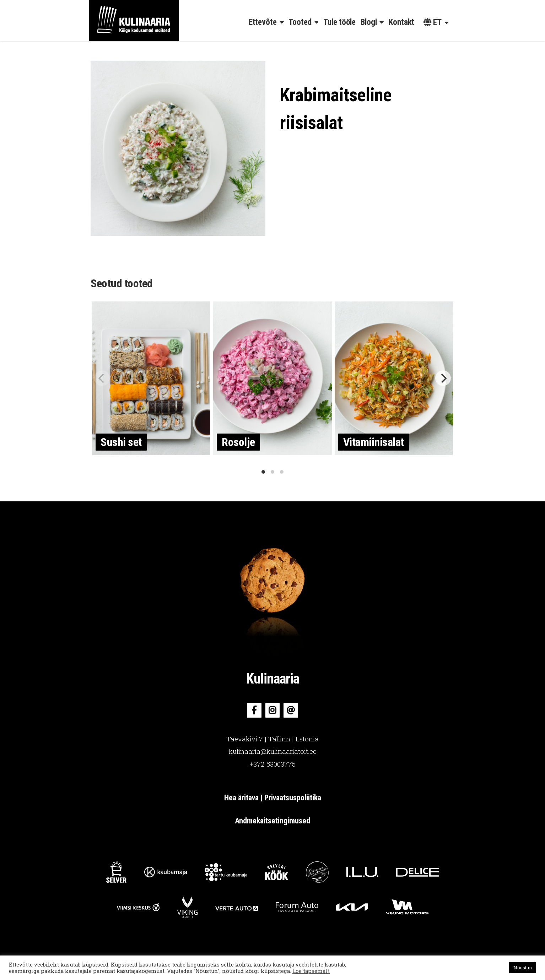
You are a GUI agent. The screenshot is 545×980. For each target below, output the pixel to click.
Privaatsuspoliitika (293, 798)
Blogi (369, 22)
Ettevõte (263, 22)
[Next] (443, 378)
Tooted (300, 22)
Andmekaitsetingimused (272, 821)
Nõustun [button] (523, 968)
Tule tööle (339, 22)
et (433, 23)
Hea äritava (242, 798)
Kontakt (401, 22)
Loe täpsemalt (311, 971)
